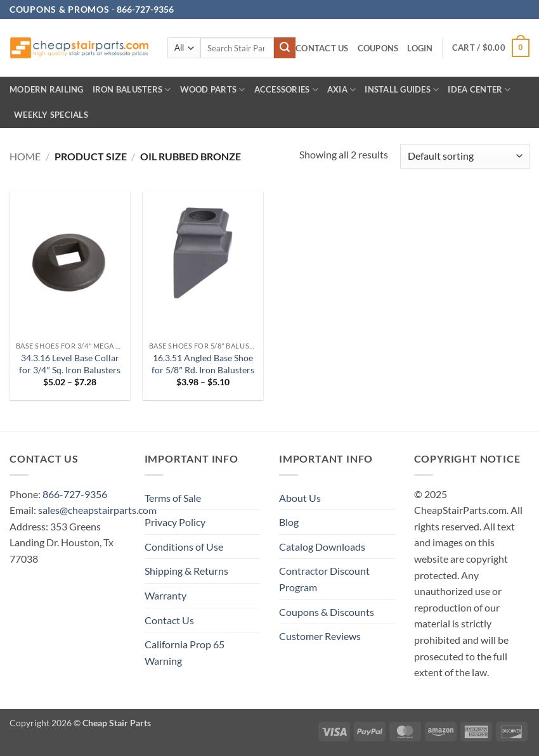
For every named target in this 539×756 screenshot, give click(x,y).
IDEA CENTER (479, 90)
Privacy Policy (175, 522)
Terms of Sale (173, 498)
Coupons (378, 48)
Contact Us (322, 48)
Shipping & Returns (186, 571)
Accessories (286, 90)
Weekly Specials (51, 115)
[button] (420, 48)
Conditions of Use (184, 547)
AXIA (341, 90)
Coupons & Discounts (327, 612)
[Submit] (285, 48)
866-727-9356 (75, 494)
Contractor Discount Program (324, 579)
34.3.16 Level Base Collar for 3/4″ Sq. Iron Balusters (69, 364)
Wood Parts (213, 90)
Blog (289, 522)
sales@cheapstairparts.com (97, 510)
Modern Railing (47, 89)
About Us (300, 498)
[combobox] (237, 48)
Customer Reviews (320, 636)
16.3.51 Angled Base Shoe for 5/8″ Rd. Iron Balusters (203, 364)
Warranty (166, 595)
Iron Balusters (132, 90)
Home (25, 156)
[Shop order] (465, 156)
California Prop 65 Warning (185, 652)
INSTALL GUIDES (402, 90)
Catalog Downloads (322, 547)
